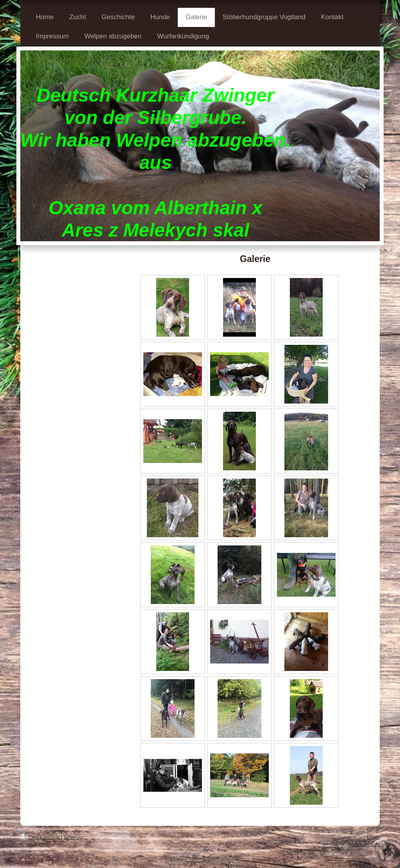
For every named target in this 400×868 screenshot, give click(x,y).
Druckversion (41, 837)
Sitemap (74, 837)
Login (373, 837)
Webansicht (366, 844)
